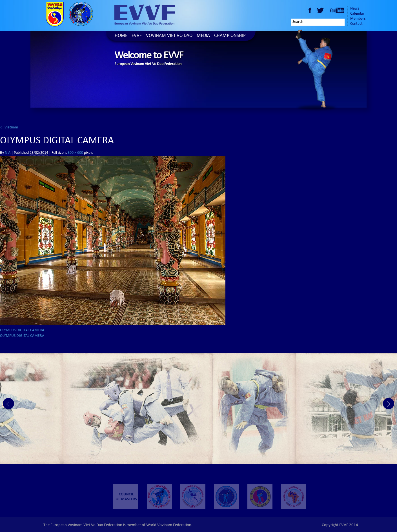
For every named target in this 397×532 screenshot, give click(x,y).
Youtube (337, 10)
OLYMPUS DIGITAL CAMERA (22, 330)
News (355, 9)
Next (389, 404)
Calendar (357, 14)
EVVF (137, 36)
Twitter (321, 10)
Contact (356, 24)
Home (121, 36)
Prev (8, 404)
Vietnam (9, 128)
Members (358, 19)
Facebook (310, 10)
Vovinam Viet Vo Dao (169, 36)
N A (8, 153)
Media (203, 36)
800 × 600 (75, 153)
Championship (230, 36)
